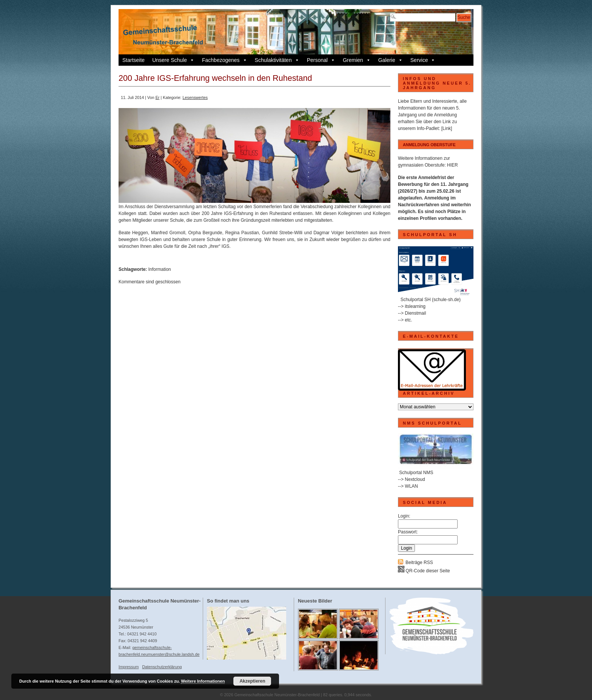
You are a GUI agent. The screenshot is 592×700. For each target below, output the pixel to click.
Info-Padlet (428, 128)
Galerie (391, 60)
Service (423, 60)
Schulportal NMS (416, 473)
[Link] (447, 128)
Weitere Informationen (203, 681)
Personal (321, 60)
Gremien (357, 60)
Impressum (129, 667)
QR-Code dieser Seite (424, 571)
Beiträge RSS (419, 562)
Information (160, 269)
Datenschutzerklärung (162, 667)
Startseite (133, 60)
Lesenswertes (195, 97)
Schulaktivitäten (277, 60)
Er (158, 97)
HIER (452, 165)
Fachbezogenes (225, 60)
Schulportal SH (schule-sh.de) (431, 300)
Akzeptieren (252, 681)
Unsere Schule (173, 60)
